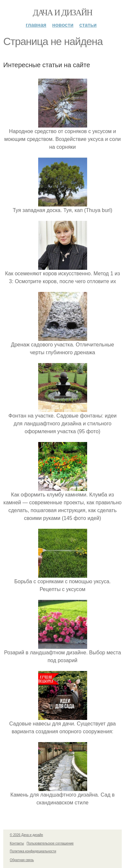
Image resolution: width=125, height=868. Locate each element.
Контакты (17, 843)
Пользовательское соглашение (50, 843)
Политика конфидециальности (33, 851)
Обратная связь (22, 860)
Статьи (88, 25)
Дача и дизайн (63, 13)
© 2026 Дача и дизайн (26, 835)
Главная (36, 25)
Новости (63, 25)
